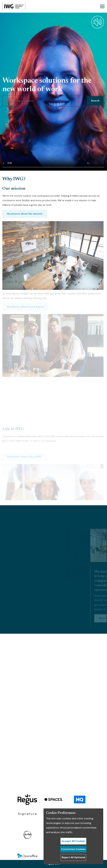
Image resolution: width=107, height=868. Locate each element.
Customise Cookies (73, 849)
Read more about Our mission (25, 223)
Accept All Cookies (73, 841)
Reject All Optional (73, 857)
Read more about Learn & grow (26, 283)
